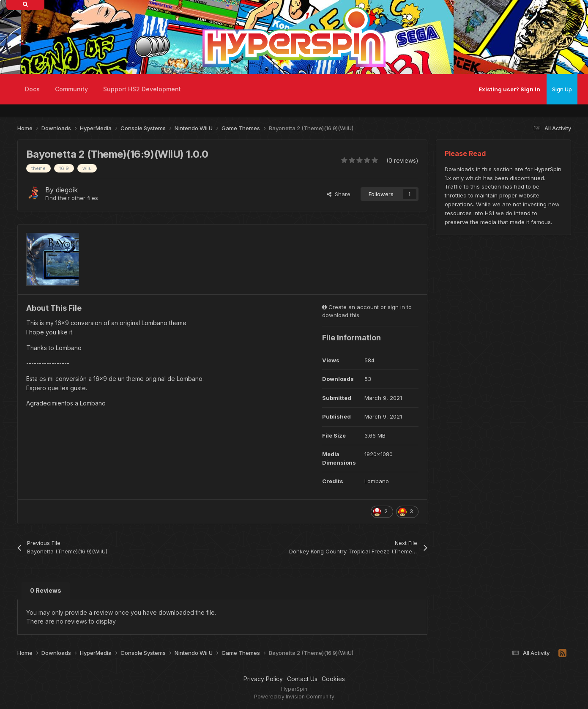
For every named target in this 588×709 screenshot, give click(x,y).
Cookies (333, 679)
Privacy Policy (263, 679)
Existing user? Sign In (509, 89)
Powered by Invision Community (294, 697)
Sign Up (562, 89)
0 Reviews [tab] (46, 590)
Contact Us (302, 679)
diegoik (67, 190)
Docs (32, 89)
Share (339, 194)
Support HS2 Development (142, 89)
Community (71, 89)
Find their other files (72, 198)
